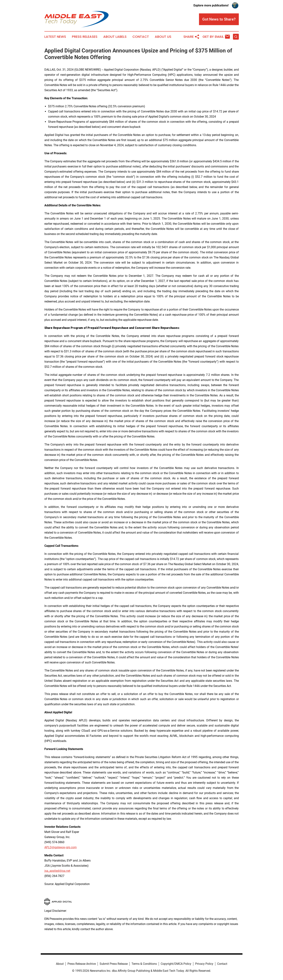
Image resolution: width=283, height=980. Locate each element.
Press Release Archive (82, 964)
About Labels (115, 37)
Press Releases (85, 37)
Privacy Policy (204, 964)
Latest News (55, 37)
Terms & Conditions (144, 964)
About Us (163, 37)
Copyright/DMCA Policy (176, 964)
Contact (141, 37)
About (60, 964)
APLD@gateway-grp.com (61, 847)
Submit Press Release (114, 964)
